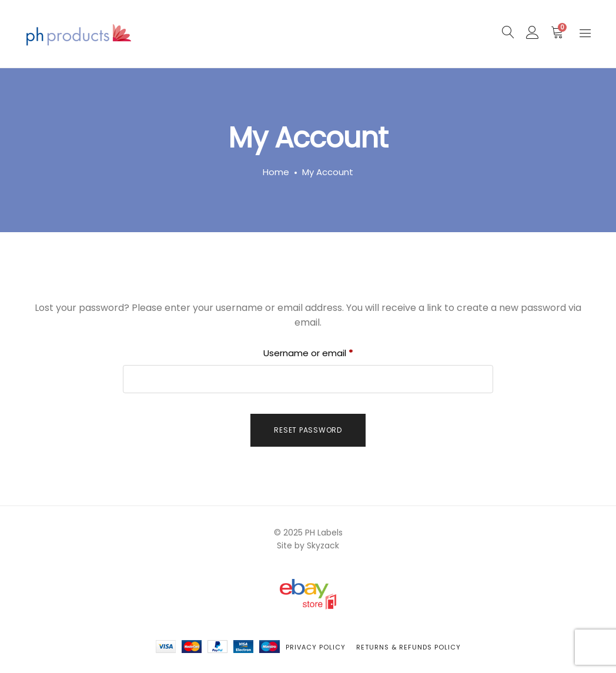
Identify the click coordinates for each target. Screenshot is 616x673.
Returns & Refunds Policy (409, 647)
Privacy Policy (316, 647)
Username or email (327, 352)
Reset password (308, 430)
